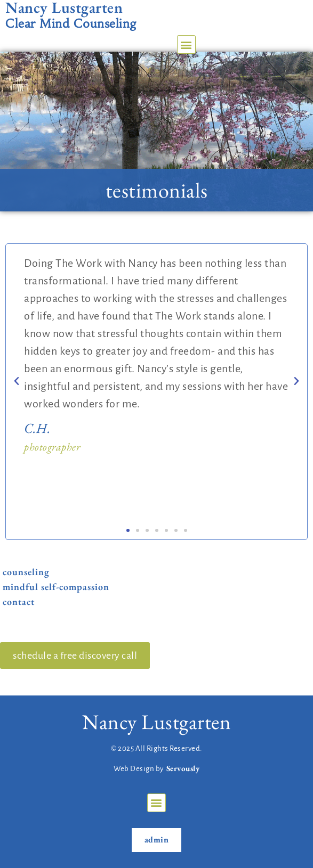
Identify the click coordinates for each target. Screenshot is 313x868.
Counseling (26, 572)
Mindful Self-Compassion (56, 587)
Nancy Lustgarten (156, 722)
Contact (19, 602)
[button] (187, 44)
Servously (183, 768)
